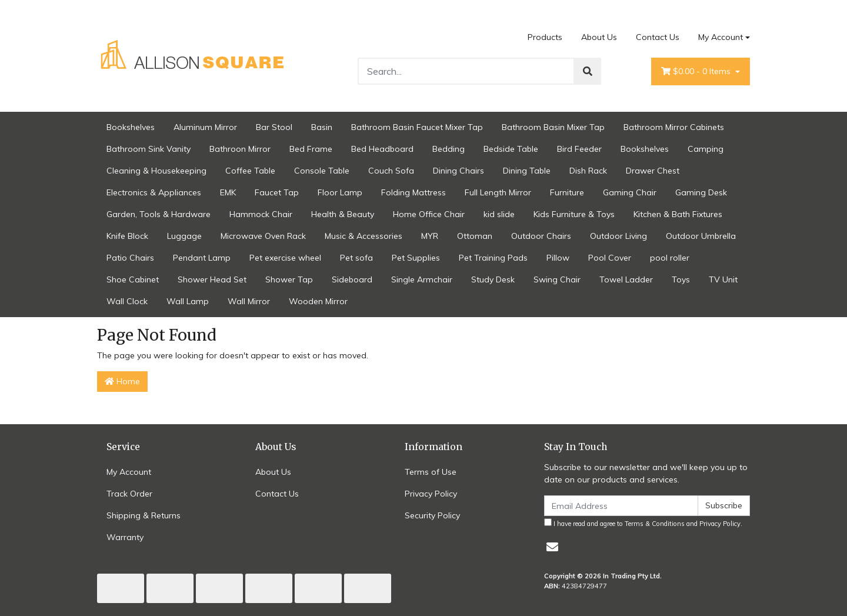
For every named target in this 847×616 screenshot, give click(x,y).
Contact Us (658, 37)
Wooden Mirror (318, 301)
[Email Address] (621, 506)
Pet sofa (356, 258)
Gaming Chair (630, 192)
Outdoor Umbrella (701, 236)
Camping (706, 149)
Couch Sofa (391, 171)
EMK (228, 192)
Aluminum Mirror (205, 127)
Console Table (322, 171)
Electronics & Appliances (154, 192)
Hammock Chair (261, 214)
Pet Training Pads (493, 258)
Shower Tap (289, 279)
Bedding (448, 149)
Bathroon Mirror (240, 149)
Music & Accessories (364, 236)
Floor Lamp (340, 192)
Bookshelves (131, 127)
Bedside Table (511, 149)
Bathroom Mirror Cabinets (674, 127)
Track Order (129, 494)
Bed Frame (311, 149)
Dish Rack (588, 171)
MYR (430, 236)
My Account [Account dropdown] (721, 37)
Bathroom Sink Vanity (149, 149)
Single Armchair (422, 279)
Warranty (125, 537)
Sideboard (352, 279)
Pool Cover (610, 258)
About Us (599, 37)
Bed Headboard (382, 149)
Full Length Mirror (498, 192)
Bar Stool (274, 127)
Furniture (567, 192)
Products (545, 37)
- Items (697, 71)
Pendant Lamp (202, 258)
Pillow (558, 258)
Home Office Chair (429, 214)
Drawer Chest (653, 171)
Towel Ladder (626, 279)
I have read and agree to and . (643, 523)
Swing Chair (557, 279)
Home (122, 381)
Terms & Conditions (655, 524)
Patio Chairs (130, 258)
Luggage (184, 236)
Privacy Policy (431, 494)
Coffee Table (250, 171)
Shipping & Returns (144, 515)
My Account (129, 472)
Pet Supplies (416, 258)
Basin (322, 127)
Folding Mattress (414, 192)
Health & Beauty (343, 214)
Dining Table (527, 171)
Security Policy (432, 515)
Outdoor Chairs (541, 236)
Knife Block (127, 236)
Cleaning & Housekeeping (156, 171)
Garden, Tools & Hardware (159, 214)
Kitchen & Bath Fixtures (678, 214)
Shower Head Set (212, 279)
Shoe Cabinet (133, 279)
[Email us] (552, 547)
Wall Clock (127, 301)
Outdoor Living (618, 236)
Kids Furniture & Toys (574, 214)
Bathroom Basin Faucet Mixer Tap (417, 127)
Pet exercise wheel (285, 258)
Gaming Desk (701, 192)
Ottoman (475, 236)
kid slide (499, 214)
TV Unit (723, 279)
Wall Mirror (249, 301)
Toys (681, 279)
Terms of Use (431, 472)
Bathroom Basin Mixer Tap (553, 127)
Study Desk (493, 279)
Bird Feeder (579, 149)
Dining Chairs (458, 171)
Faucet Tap (277, 192)
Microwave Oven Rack (263, 236)
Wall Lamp (188, 301)
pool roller (670, 258)
